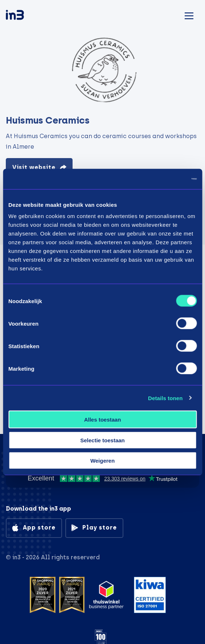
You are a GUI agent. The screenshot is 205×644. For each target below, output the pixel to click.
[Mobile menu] (189, 15)
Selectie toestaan (102, 440)
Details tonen (165, 398)
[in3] (28, 16)
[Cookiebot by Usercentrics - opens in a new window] (165, 179)
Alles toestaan (103, 420)
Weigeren (102, 461)
